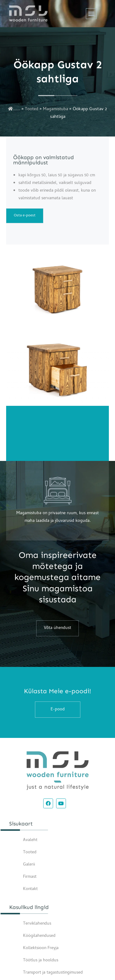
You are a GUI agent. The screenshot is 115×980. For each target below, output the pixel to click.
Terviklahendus (37, 924)
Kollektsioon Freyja (41, 948)
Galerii (29, 865)
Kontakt (30, 889)
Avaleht (30, 840)
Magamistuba (56, 109)
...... (14, 109)
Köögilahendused (39, 936)
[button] (91, 14)
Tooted (32, 109)
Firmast (30, 877)
